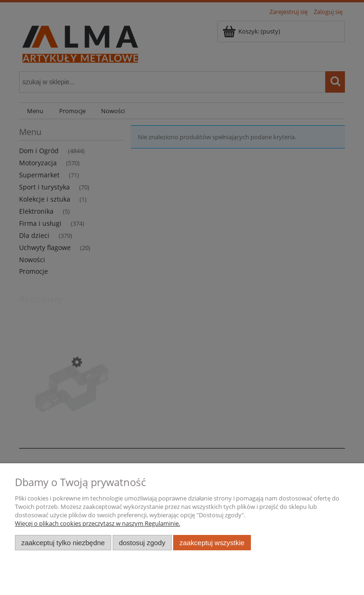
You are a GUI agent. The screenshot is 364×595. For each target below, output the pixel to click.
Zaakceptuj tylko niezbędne (63, 543)
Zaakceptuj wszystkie (212, 543)
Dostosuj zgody (142, 543)
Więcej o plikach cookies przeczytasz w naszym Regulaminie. (98, 523)
